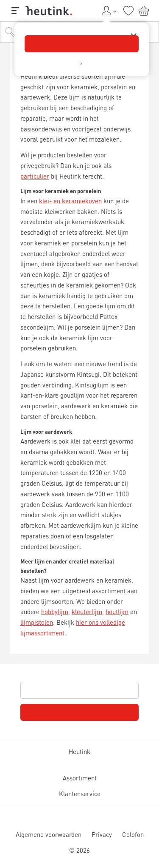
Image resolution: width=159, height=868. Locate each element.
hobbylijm (55, 612)
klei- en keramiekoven (70, 201)
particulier (35, 176)
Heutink (79, 751)
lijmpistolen (37, 622)
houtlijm (117, 612)
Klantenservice (80, 794)
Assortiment (80, 778)
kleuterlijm (87, 612)
